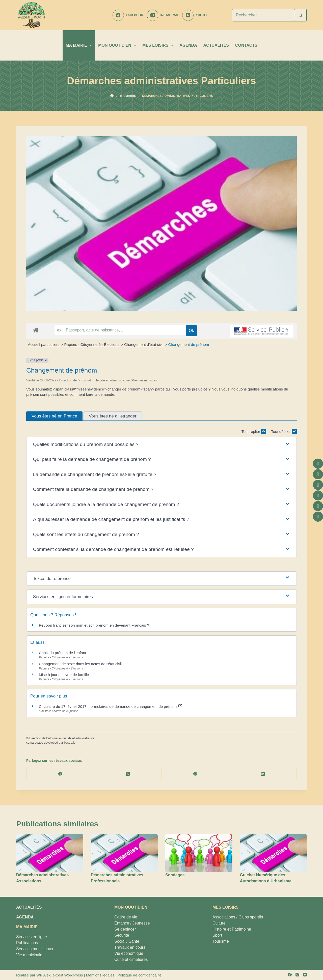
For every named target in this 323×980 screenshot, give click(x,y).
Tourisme (221, 941)
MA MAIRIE (80, 45)
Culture (219, 923)
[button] (162, 445)
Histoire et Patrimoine (232, 929)
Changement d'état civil (144, 344)
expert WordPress (68, 975)
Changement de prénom (189, 344)
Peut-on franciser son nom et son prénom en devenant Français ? (94, 625)
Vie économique (129, 953)
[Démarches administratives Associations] (50, 853)
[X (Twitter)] (128, 774)
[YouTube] (196, 15)
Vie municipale (29, 955)
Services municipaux (35, 949)
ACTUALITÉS (216, 45)
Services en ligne (32, 937)
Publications (27, 943)
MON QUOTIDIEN (118, 45)
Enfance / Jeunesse (132, 923)
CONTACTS (246, 45)
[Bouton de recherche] (300, 15)
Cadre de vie (126, 917)
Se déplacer (125, 929)
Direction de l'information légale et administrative (62, 738)
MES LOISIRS (159, 45)
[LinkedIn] (263, 774)
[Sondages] (199, 853)
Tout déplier (284, 431)
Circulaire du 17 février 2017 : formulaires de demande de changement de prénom (111, 706)
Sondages (175, 875)
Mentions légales (100, 975)
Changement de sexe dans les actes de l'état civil (80, 664)
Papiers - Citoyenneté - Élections (92, 344)
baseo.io (70, 743)
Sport (217, 935)
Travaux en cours (130, 947)
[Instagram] (163, 15)
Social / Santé (127, 941)
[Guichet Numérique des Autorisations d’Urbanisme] (274, 853)
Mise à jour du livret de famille (64, 675)
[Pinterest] (196, 774)
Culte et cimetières (131, 959)
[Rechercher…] (263, 15)
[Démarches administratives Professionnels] (124, 853)
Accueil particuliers (44, 344)
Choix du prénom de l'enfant (62, 653)
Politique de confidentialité (140, 975)
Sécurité (122, 935)
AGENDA (188, 45)
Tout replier (254, 431)
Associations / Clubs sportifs (238, 917)
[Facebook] (128, 15)
